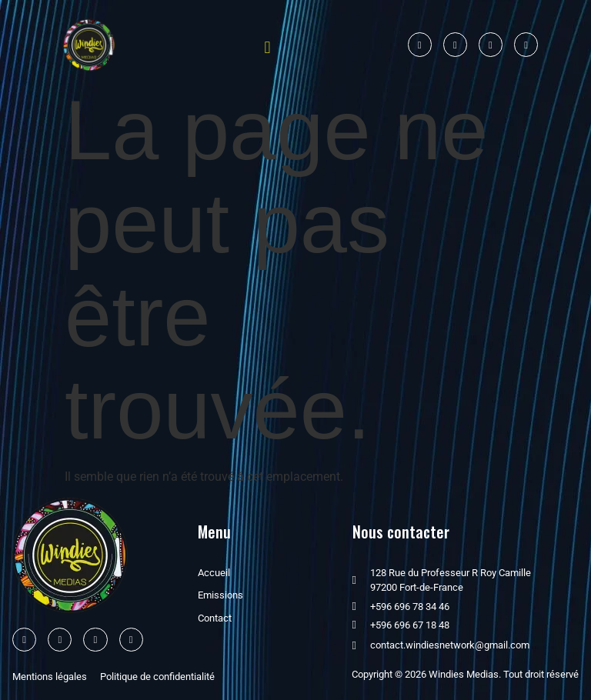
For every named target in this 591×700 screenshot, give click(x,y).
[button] (267, 47)
